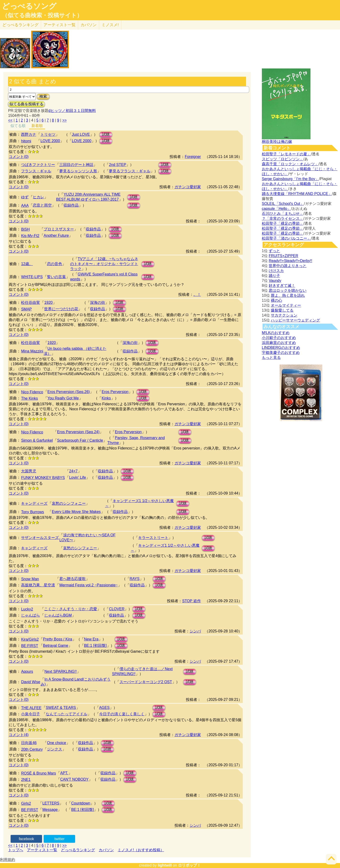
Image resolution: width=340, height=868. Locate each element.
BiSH (25, 229)
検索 (43, 96)
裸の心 (276, 300)
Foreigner (193, 157)
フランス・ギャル (36, 171)
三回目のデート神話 (76, 165)
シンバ (195, 631)
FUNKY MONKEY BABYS (43, 478)
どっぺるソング (29, 6)
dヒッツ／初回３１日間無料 (72, 111)
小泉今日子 (30, 714)
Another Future (56, 235)
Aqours (27, 671)
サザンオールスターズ (40, 538)
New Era (91, 639)
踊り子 (274, 276)
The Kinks (29, 398)
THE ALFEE (31, 708)
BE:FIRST (30, 646)
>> (65, 120)
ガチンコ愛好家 (188, 187)
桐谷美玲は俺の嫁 (277, 142)
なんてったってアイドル (67, 714)
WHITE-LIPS (32, 277)
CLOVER (117, 609)
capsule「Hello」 (276, 209)
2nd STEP (117, 165)
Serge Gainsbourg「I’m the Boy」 (290, 179)
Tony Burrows (32, 512)
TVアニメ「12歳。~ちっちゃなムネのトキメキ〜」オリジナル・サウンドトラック (104, 264)
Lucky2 (27, 609)
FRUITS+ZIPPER (283, 256)
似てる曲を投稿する (26, 104)
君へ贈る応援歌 (72, 579)
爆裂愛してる (282, 310)
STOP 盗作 (191, 601)
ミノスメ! (110, 25)
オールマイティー (286, 305)
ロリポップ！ (189, 865)
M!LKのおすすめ (276, 333)
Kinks (106, 398)
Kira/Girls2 (30, 639)
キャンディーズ (34, 503)
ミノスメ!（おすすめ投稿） (141, 850)
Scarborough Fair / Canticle (80, 440)
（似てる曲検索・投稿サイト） (42, 15)
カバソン (89, 25)
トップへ (16, 850)
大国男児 (29, 471)
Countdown (81, 803)
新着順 (37, 126)
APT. (64, 773)
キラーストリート (153, 538)
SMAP (26, 309)
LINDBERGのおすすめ (281, 348)
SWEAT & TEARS (61, 708)
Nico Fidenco (32, 392)
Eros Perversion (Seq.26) (69, 392)
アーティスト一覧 (42, 850)
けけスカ (276, 271)
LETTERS (51, 803)
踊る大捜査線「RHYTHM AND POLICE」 (297, 194)
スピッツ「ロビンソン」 (283, 159)
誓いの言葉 (56, 277)
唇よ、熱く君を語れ (288, 295)
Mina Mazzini (32, 351)
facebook (26, 839)
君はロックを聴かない (288, 290)
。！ (197, 294)
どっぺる (20, 25)
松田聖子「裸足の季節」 (283, 223)
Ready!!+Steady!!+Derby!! (290, 261)
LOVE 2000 (50, 141)
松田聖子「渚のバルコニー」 (286, 238)
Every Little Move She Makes (76, 512)
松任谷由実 (30, 303)
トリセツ (48, 134)
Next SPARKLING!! (61, 671)
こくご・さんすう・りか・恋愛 (71, 609)
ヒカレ (38, 197)
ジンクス (55, 749)
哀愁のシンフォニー (69, 503)
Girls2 (26, 803)
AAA (25, 205)
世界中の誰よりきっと (288, 266)
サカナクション (284, 315)
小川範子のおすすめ (279, 338)
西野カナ (29, 134)
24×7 (73, 471)
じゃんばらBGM (58, 615)
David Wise (31, 682)
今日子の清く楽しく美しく (122, 714)
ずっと (274, 251)
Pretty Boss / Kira (58, 639)
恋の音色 (55, 264)
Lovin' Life (78, 477)
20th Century (32, 749)
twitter (60, 839)
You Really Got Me (63, 398)
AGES (104, 708)
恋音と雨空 (42, 205)
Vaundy (275, 281)
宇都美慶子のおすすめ (281, 353)
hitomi (26, 141)
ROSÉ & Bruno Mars (38, 773)
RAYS (135, 579)
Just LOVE (81, 134)
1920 (48, 303)
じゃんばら (30, 615)
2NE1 (26, 780)
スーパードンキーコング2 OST (146, 682)
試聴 (106, 134)
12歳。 (27, 264)
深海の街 (98, 303)
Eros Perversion (115, 392)
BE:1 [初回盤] (95, 646)
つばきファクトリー (38, 165)
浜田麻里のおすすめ (279, 343)
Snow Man (30, 579)
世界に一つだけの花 (61, 309)
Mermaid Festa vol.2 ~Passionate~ (88, 585)
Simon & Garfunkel (37, 440)
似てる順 (18, 126)
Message (50, 810)
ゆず (25, 197)
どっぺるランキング (78, 850)
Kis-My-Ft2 (30, 236)
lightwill (165, 865)
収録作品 (71, 205)
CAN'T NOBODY (74, 779)
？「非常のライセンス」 (283, 218)
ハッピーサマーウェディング (295, 320)
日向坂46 (29, 743)
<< (10, 120)
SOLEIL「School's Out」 (283, 204)
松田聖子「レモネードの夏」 (286, 154)
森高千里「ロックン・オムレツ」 (290, 164)
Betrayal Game (56, 646)
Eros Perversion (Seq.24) (78, 432)
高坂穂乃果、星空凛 (38, 585)
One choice (57, 743)
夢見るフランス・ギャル (130, 171)
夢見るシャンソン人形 (78, 171)
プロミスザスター (59, 229)
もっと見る (271, 358)
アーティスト (59, 25)
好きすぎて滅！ (282, 286)
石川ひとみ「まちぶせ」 (283, 214)
